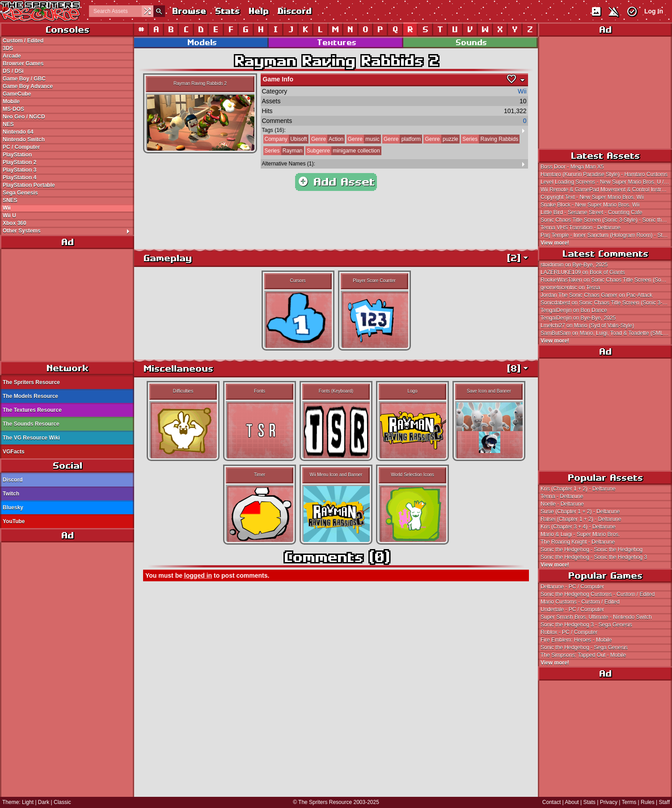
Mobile (11, 102)
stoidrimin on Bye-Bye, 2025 (574, 265)
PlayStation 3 (19, 170)
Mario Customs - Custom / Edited (580, 602)
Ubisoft (285, 139)
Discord (294, 11)
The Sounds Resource (31, 424)
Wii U (9, 216)
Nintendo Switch (24, 140)
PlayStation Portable (29, 185)
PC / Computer (21, 147)
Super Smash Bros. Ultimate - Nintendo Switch (596, 617)
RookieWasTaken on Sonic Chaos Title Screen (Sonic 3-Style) (606, 280)
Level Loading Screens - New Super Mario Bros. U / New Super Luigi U (606, 182)
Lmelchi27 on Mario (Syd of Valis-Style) (587, 326)
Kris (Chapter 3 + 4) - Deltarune (578, 527)
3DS (8, 48)
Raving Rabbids (490, 139)
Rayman (283, 151)
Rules (648, 802)
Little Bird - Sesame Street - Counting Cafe (591, 212)
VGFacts (14, 452)
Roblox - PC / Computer (569, 632)
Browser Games (23, 63)
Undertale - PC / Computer (572, 609)
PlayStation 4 (19, 178)
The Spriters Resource (31, 382)
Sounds (471, 42)
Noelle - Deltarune (562, 504)
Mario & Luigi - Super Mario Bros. (580, 534)
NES (8, 124)
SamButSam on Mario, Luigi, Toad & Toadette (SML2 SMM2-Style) (606, 333)
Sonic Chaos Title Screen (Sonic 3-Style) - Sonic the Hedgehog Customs (606, 220)
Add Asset (336, 182)
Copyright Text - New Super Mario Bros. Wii (592, 197)
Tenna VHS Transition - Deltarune (581, 228)
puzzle (441, 139)
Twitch (11, 494)
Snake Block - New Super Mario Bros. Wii (590, 205)
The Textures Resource (32, 410)
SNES (10, 200)
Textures (336, 42)
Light (28, 802)
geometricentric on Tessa (570, 288)
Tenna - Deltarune (562, 496)
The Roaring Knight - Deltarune (578, 542)
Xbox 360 (15, 223)
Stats (227, 11)
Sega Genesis (20, 193)
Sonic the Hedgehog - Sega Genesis (584, 647)
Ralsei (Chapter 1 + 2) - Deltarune (581, 519)
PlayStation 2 (19, 162)
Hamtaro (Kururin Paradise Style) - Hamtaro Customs (604, 174)
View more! (555, 243)
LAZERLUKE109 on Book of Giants (583, 272)
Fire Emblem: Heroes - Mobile (576, 640)
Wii (7, 208)
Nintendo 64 (18, 132)
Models (202, 42)
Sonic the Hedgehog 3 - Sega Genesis (586, 625)
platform (402, 139)
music (363, 139)
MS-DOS (13, 109)
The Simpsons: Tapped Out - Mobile (583, 655)
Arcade (12, 56)
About (572, 802)
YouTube (14, 521)
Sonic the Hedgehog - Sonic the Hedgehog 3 (594, 557)
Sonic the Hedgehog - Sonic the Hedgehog (592, 550)
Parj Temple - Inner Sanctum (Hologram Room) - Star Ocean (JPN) (606, 235)
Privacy (609, 802)
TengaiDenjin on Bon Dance (574, 310)
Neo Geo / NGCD (24, 117)
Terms (629, 802)
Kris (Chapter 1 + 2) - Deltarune (578, 489)
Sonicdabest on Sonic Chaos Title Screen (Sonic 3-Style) (606, 303)
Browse (189, 11)
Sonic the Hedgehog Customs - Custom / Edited (598, 594)
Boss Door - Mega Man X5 (572, 167)
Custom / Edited (23, 41)
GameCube (17, 94)
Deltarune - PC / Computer (572, 587)
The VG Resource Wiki (31, 438)
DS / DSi (13, 71)
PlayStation (17, 155)
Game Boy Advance (28, 86)
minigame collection (343, 151)
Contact (552, 802)
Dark (44, 802)
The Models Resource (30, 396)
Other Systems (68, 231)
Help (258, 11)
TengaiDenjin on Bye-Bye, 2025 (578, 318)
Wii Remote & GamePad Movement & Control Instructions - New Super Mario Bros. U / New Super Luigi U (606, 190)
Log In (654, 11)
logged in (198, 575)
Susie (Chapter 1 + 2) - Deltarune (580, 512)
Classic (62, 802)
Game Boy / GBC (24, 79)
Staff (664, 802)
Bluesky (13, 508)
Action (327, 139)
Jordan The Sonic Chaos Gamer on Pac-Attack (596, 295)
